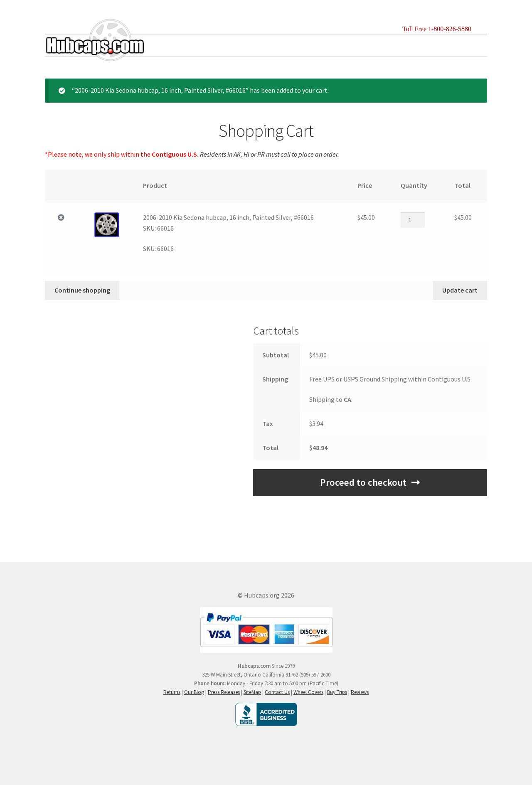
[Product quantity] (413, 220)
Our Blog (194, 692)
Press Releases (224, 692)
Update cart (460, 290)
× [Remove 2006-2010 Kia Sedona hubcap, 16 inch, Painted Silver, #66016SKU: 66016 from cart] (61, 218)
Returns (172, 692)
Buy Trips (337, 692)
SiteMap (252, 692)
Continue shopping (82, 290)
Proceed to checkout (363, 482)
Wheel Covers (308, 692)
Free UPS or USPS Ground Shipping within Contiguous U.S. (390, 379)
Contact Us (277, 692)
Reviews (360, 692)
